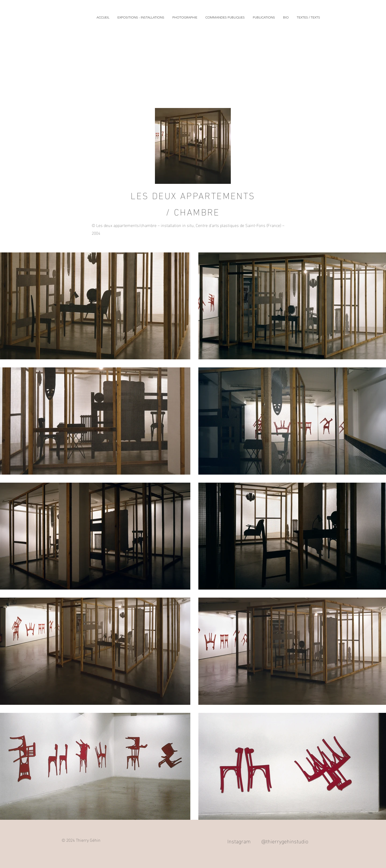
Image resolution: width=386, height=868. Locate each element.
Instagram (239, 841)
